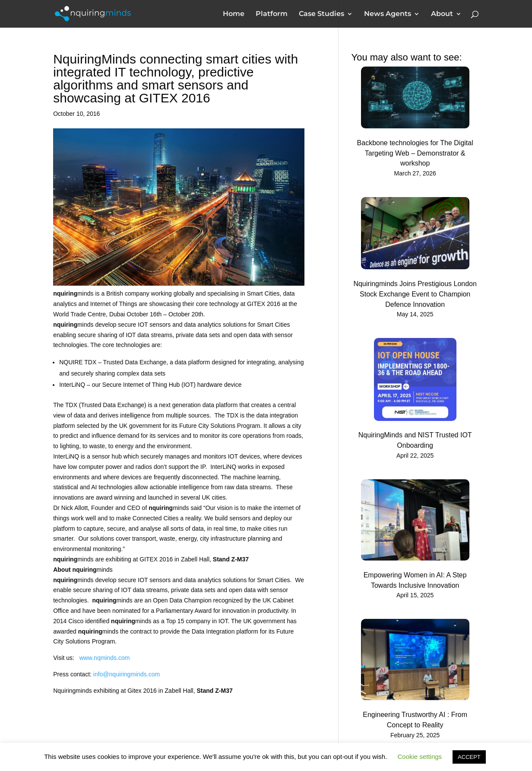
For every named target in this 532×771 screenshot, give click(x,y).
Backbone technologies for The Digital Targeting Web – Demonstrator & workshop (415, 153)
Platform (272, 14)
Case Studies (321, 14)
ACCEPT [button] (469, 757)
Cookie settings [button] (420, 757)
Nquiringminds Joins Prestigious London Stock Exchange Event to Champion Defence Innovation (415, 294)
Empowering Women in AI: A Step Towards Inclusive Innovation (415, 580)
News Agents (388, 14)
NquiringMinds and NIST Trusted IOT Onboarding (415, 440)
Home (234, 14)
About (442, 14)
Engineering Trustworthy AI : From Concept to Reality (415, 720)
